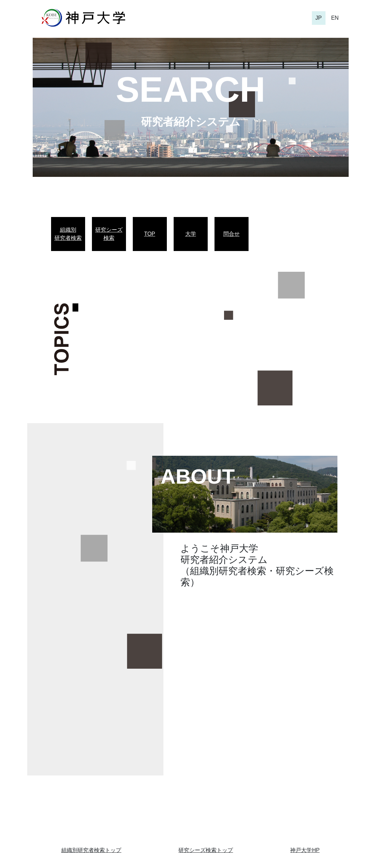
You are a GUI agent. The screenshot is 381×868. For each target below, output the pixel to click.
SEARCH (190, 89)
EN (335, 18)
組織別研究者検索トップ (91, 850)
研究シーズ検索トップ (206, 850)
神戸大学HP (305, 850)
